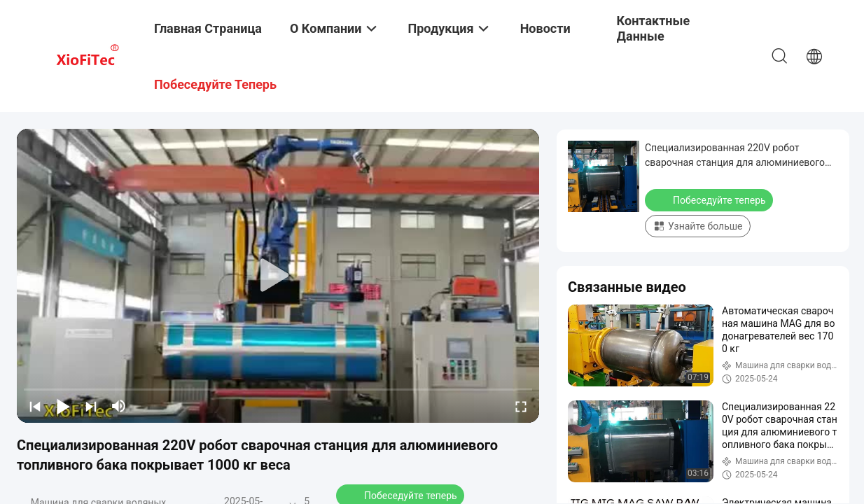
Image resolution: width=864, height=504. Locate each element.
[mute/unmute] (119, 406)
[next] (91, 406)
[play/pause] (63, 406)
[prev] (35, 406)
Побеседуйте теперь (710, 199)
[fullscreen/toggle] (521, 406)
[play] (278, 276)
